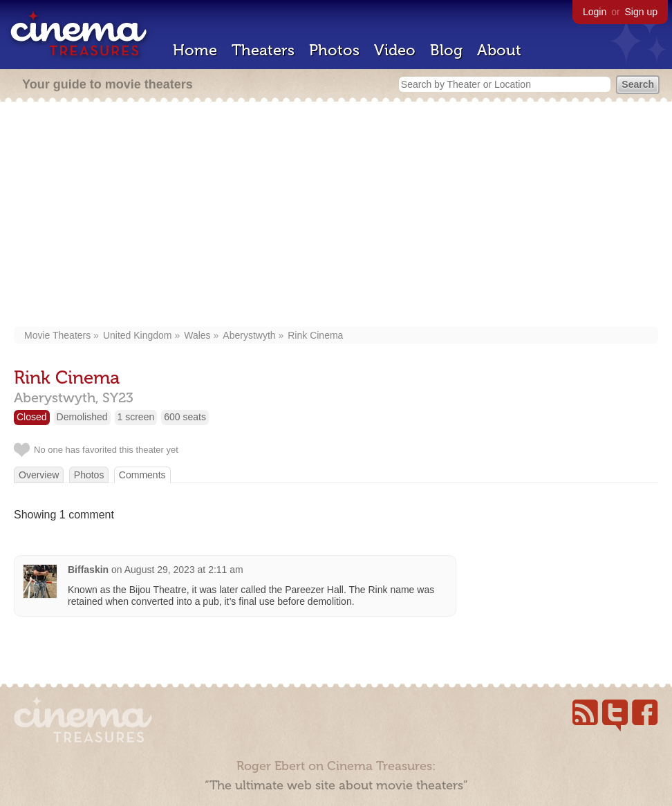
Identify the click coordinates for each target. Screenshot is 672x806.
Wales (197, 335)
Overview (39, 475)
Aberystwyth (249, 335)
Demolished (82, 417)
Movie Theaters (57, 335)
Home (195, 50)
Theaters (263, 50)
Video (395, 50)
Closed (32, 417)
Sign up (641, 12)
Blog (446, 50)
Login (595, 12)
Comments (142, 475)
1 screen (136, 417)
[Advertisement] (336, 216)
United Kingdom (138, 335)
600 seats (185, 417)
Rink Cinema (315, 335)
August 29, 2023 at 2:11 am (184, 570)
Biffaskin (88, 570)
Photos (334, 50)
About (499, 50)
